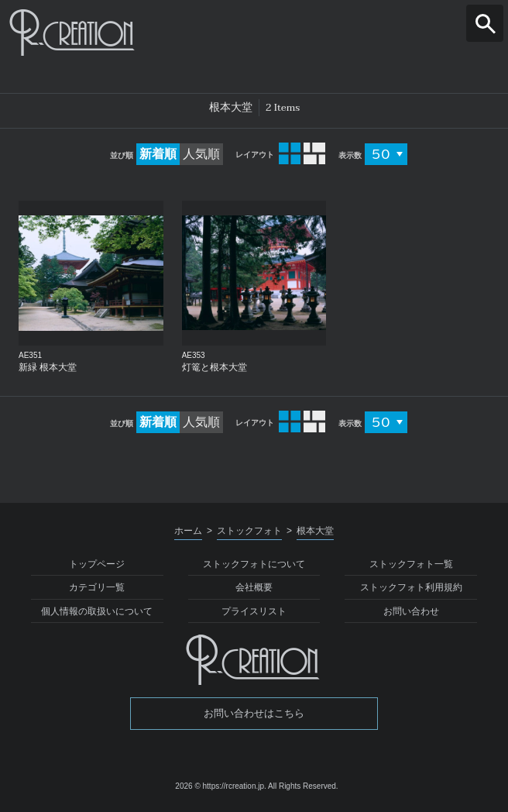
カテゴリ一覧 (97, 587)
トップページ (97, 564)
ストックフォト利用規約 (411, 587)
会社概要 (254, 587)
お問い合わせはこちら (254, 713)
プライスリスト (254, 611)
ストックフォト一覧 (411, 564)
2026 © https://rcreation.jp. (220, 786)
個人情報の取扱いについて (97, 611)
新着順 (158, 154)
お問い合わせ (411, 611)
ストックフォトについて (254, 564)
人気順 (201, 154)
